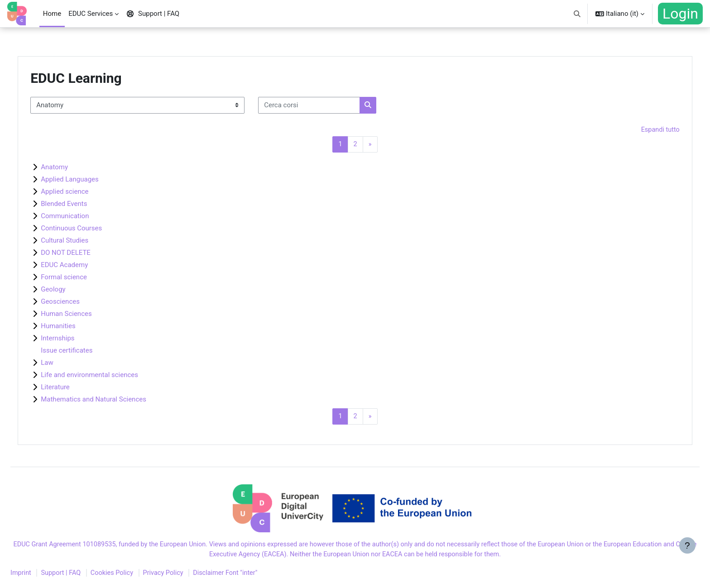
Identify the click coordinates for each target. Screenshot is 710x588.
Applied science (85, 192)
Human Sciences (87, 315)
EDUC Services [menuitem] (91, 14)
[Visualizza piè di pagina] (687, 565)
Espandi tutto (639, 130)
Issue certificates (87, 351)
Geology (74, 290)
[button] (578, 14)
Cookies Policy (137, 576)
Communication (86, 217)
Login (680, 14)
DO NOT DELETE (86, 253)
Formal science (85, 278)
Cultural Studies (85, 241)
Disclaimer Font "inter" (254, 576)
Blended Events (85, 205)
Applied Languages (91, 180)
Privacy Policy (190, 576)
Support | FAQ (84, 576)
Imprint (43, 576)
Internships (78, 339)
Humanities (79, 327)
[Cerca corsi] (330, 105)
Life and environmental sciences (110, 376)
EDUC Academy (85, 266)
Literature (76, 388)
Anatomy (75, 168)
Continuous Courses (92, 229)
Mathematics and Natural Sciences (114, 400)
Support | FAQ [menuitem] (153, 14)
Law (68, 363)
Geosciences (81, 302)
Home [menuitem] (52, 14)
